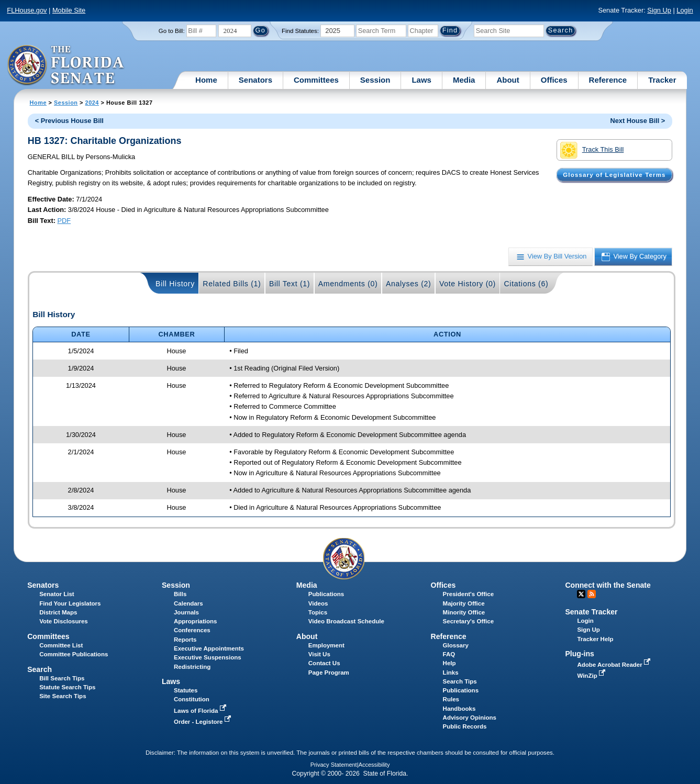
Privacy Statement (334, 765)
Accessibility (374, 765)
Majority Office (464, 603)
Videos (318, 603)
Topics (318, 612)
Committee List (61, 645)
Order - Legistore (203, 722)
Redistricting (192, 667)
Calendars (188, 603)
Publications (326, 594)
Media (464, 80)
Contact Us (324, 663)
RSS (592, 594)
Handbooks (459, 709)
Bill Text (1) (290, 284)
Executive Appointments (209, 648)
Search (40, 669)
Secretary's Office (468, 621)
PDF (64, 221)
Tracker (662, 80)
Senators (255, 80)
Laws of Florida (201, 711)
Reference (608, 80)
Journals (186, 612)
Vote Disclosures (64, 621)
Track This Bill (592, 150)
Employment (326, 645)
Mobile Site (69, 10)
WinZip (592, 676)
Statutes (186, 690)
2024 (92, 103)
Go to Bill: (172, 31)
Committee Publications (74, 654)
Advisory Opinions (470, 718)
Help (449, 663)
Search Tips (460, 681)
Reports (185, 640)
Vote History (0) (468, 284)
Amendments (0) (348, 284)
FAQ (449, 654)
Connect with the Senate (608, 585)
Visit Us (319, 654)
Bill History (175, 284)
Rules (451, 699)
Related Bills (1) (232, 284)
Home (206, 80)
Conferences (192, 630)
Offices (554, 80)
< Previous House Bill (69, 121)
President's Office (468, 594)
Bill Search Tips (62, 678)
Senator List (57, 594)
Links (451, 673)
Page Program (329, 673)
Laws (421, 80)
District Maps (58, 612)
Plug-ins (580, 654)
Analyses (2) (409, 284)
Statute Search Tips (67, 687)
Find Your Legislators (70, 603)
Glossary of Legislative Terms (614, 175)
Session (375, 80)
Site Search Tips (63, 696)
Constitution (192, 699)
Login (685, 10)
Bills (180, 594)
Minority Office (464, 612)
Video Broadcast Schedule (346, 621)
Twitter (581, 594)
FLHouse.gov (27, 10)
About (508, 80)
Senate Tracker (591, 612)
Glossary (456, 645)
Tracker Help (595, 639)
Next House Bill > (637, 121)
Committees (316, 80)
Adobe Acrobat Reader (615, 665)
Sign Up (659, 10)
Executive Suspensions (208, 657)
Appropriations (196, 621)
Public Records (465, 726)
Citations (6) (526, 284)
